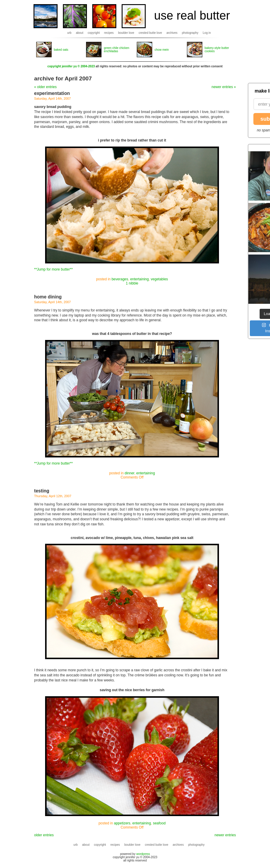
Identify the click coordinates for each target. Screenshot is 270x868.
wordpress (143, 854)
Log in (207, 33)
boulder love (126, 33)
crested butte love (150, 33)
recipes (109, 33)
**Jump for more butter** (53, 269)
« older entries (45, 87)
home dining (48, 297)
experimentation (52, 93)
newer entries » (224, 87)
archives (172, 33)
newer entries (225, 835)
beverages (120, 279)
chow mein (162, 50)
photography (190, 33)
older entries (44, 835)
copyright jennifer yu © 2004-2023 (71, 66)
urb (69, 33)
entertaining (140, 279)
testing (42, 491)
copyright (94, 33)
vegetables (159, 279)
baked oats (61, 50)
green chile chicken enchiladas (117, 50)
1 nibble (132, 283)
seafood (159, 823)
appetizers (122, 823)
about (80, 33)
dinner (130, 473)
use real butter (192, 15)
